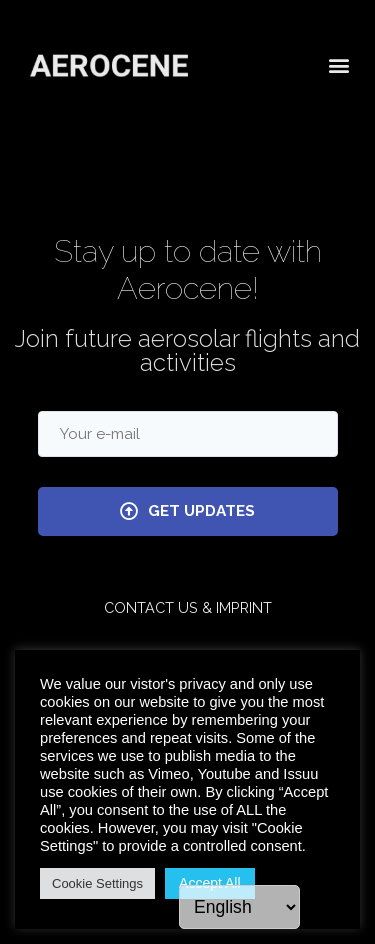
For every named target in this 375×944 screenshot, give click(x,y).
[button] (338, 63)
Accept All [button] (209, 883)
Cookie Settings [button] (97, 883)
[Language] (239, 907)
